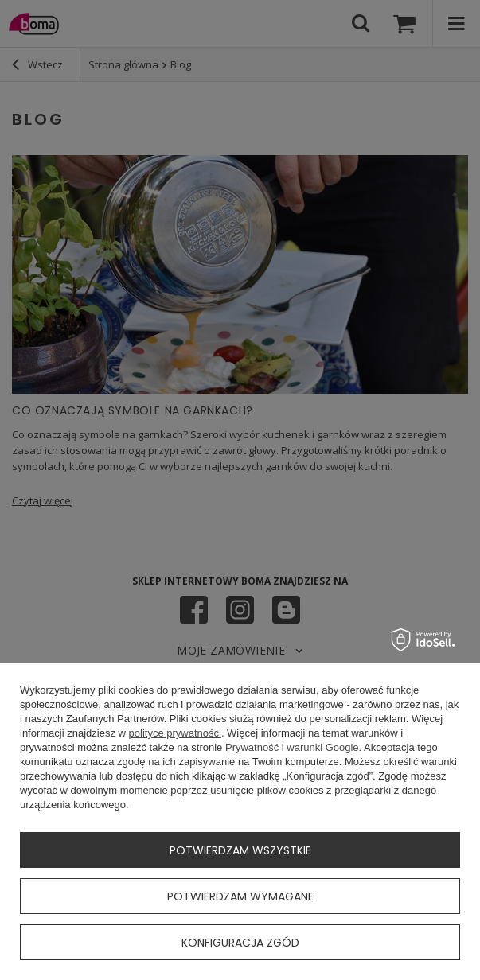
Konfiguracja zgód (240, 943)
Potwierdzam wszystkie (240, 850)
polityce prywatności (175, 733)
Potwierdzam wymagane (240, 896)
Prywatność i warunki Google (292, 747)
